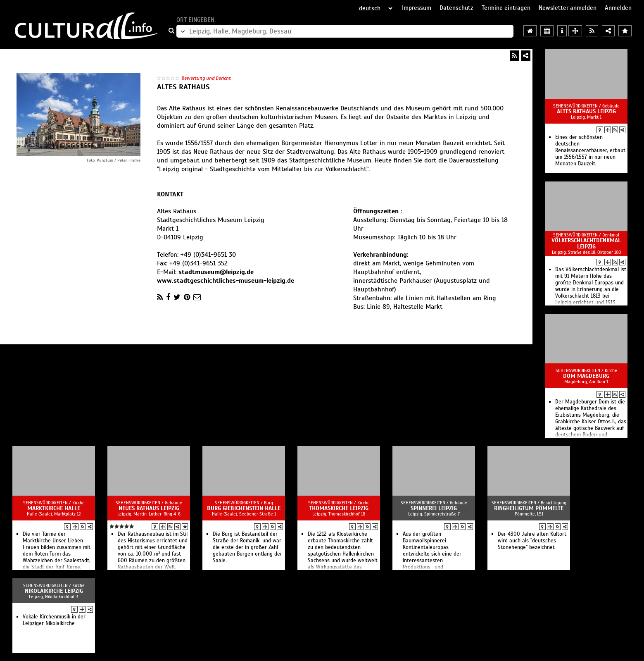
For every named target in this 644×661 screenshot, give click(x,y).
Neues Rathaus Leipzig (149, 508)
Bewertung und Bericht (206, 78)
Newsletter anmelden (568, 8)
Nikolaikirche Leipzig (54, 591)
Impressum (417, 8)
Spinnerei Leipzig (434, 508)
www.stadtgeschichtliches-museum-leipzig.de (226, 281)
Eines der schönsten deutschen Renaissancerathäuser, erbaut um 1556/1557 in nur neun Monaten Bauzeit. (590, 150)
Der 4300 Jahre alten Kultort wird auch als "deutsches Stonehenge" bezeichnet (532, 541)
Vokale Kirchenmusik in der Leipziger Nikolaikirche (54, 620)
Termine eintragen (506, 8)
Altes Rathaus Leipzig (586, 111)
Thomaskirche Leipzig (339, 508)
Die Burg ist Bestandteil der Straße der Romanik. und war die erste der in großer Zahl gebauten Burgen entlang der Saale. (247, 547)
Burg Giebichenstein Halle (244, 508)
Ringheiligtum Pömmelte (529, 508)
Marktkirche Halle (54, 508)
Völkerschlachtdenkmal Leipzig (586, 243)
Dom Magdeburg (586, 376)
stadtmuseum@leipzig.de (216, 272)
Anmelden (618, 8)
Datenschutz (456, 8)
